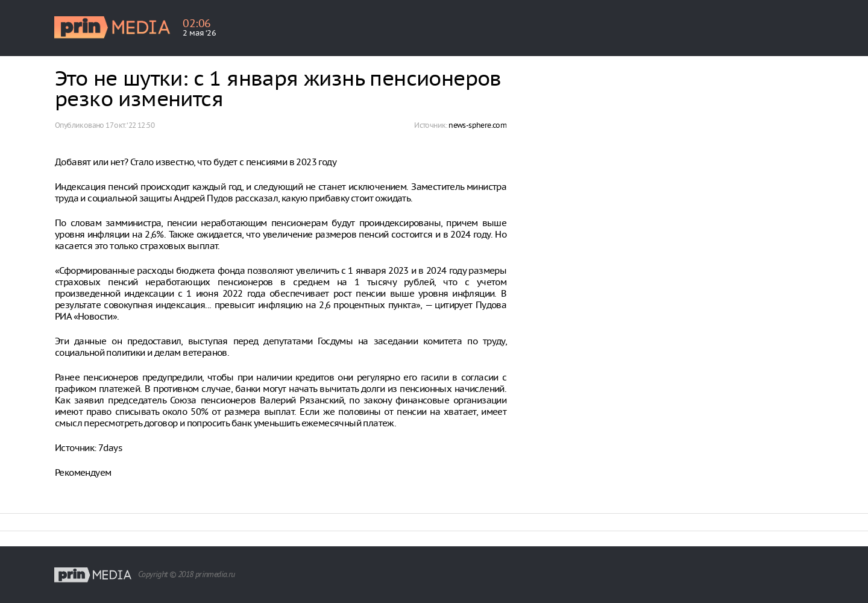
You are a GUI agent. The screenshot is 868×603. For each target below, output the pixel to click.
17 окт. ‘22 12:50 (130, 125)
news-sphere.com (477, 125)
